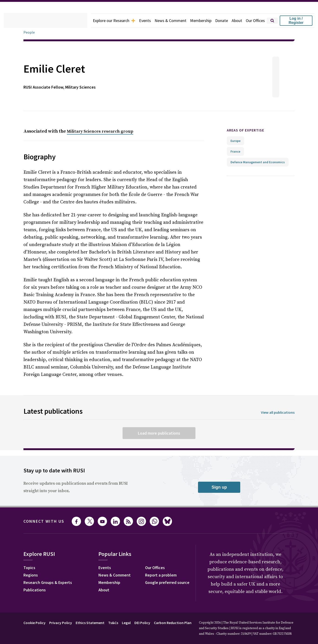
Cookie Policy (34, 623)
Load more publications (159, 433)
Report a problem (161, 575)
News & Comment (170, 21)
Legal (126, 623)
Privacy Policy (61, 623)
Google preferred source (167, 582)
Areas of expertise (245, 130)
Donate (222, 21)
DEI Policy (142, 623)
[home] (45, 21)
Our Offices (255, 21)
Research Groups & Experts (48, 582)
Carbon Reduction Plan (173, 623)
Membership (201, 21)
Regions (31, 575)
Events (145, 21)
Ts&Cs (113, 623)
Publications (35, 590)
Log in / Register (296, 21)
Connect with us (44, 521)
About (237, 21)
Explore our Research (114, 21)
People (29, 32)
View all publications (278, 412)
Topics (29, 568)
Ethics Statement (90, 623)
